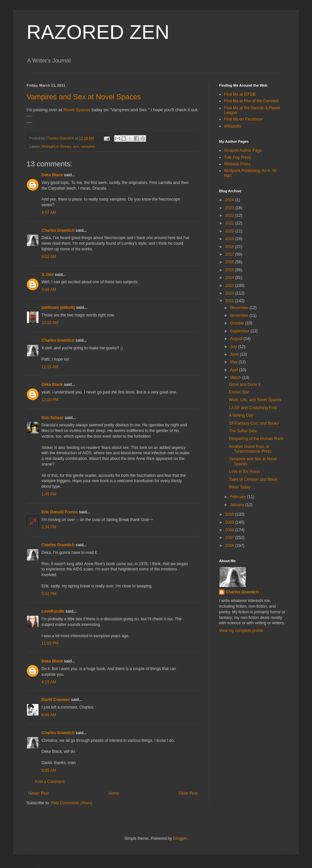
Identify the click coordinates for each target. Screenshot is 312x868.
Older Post (188, 793)
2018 (230, 247)
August (237, 339)
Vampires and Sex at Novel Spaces (84, 97)
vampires (88, 146)
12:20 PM (50, 400)
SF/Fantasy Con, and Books (254, 423)
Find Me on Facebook (243, 119)
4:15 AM (49, 682)
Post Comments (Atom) (72, 803)
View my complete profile (241, 631)
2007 (230, 538)
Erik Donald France (60, 512)
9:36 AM (49, 290)
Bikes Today (240, 487)
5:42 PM (49, 594)
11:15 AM (50, 367)
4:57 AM (49, 213)
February (238, 497)
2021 (230, 223)
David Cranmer (56, 700)
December (240, 308)
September (240, 331)
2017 (230, 254)
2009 (230, 522)
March (236, 378)
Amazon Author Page (243, 150)
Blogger (180, 838)
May (234, 362)
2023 (230, 208)
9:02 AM (49, 257)
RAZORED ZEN (98, 32)
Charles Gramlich (58, 230)
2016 (230, 262)
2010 (230, 514)
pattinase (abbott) (58, 307)
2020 (230, 231)
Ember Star (239, 392)
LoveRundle (53, 611)
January (238, 505)
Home (114, 793)
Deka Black (52, 175)
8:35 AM (49, 770)
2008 (230, 530)
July (234, 347)
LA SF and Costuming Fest (253, 408)
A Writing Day (241, 415)
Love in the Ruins (244, 472)
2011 (230, 301)
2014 (230, 278)
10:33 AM (50, 323)
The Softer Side (243, 431)
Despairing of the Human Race (256, 439)
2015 (230, 270)
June (235, 354)
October (238, 323)
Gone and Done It (245, 385)
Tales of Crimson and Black (253, 479)
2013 (230, 286)
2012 (230, 293)
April (234, 370)
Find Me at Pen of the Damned (251, 101)
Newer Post (39, 793)
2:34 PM (49, 527)
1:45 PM (49, 494)
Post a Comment (50, 782)
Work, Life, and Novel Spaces (255, 400)
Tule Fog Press (237, 157)
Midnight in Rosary (57, 146)
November (240, 315)
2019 (230, 239)
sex (76, 146)
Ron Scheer (53, 418)
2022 (230, 216)
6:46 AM (49, 715)
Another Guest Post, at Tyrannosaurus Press (250, 449)
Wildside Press (237, 164)
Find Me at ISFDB (240, 94)
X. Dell (48, 275)
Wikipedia (233, 126)
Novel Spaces (77, 110)
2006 (230, 546)
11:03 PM (50, 643)
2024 (230, 200)
